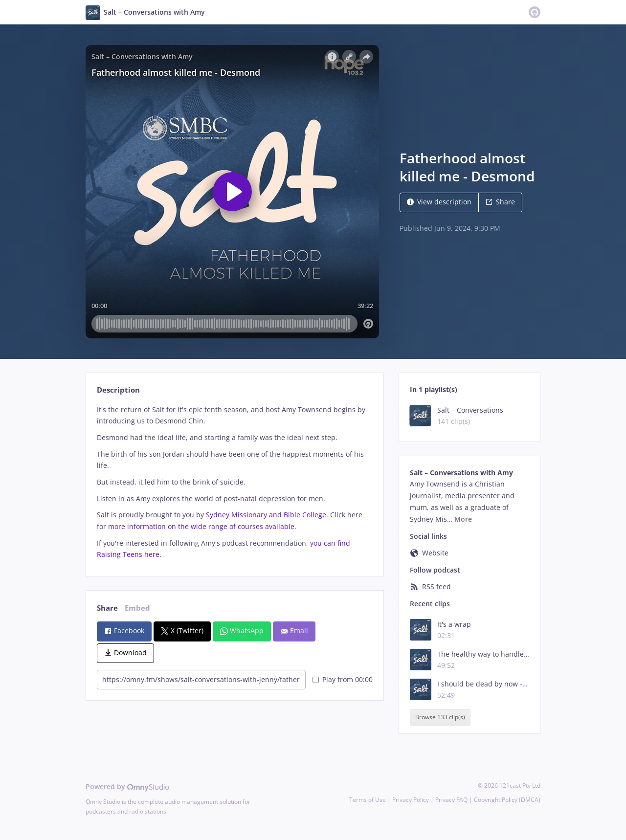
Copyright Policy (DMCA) (507, 800)
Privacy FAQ (451, 800)
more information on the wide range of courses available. (202, 526)
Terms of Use (368, 800)
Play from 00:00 (343, 679)
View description (439, 202)
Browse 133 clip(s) (440, 717)
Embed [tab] (137, 608)
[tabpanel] (235, 482)
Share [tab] (107, 608)
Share (500, 202)
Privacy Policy (411, 800)
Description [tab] (118, 390)
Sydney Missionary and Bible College (266, 515)
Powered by (127, 786)
